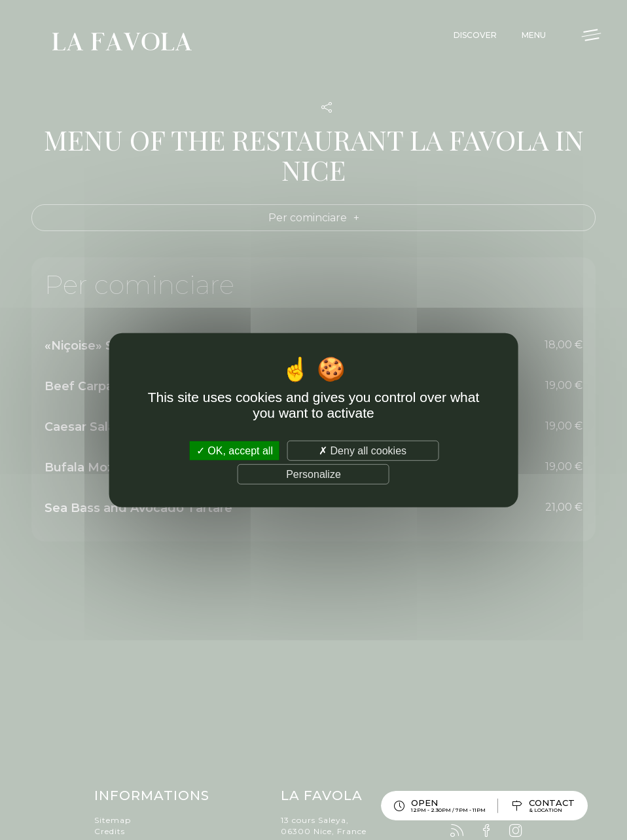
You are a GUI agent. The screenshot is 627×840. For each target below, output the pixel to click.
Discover (475, 35)
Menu (534, 35)
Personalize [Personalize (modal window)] (313, 474)
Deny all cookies (363, 450)
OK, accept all (235, 450)
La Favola (122, 44)
